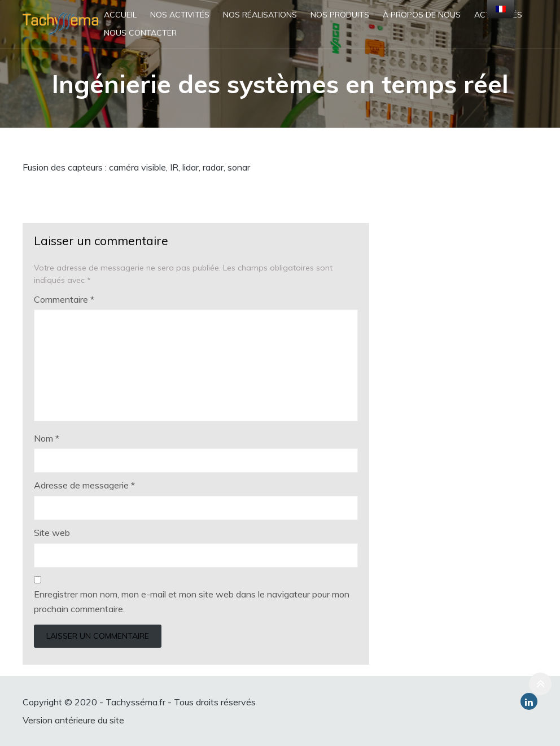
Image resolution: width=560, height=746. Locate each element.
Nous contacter (140, 33)
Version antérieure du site (73, 720)
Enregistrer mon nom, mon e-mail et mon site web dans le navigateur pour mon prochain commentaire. (192, 601)
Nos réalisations (260, 15)
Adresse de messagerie (84, 485)
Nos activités (180, 15)
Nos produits (340, 15)
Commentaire (64, 299)
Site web (52, 533)
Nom (47, 438)
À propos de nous (422, 15)
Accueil (120, 15)
